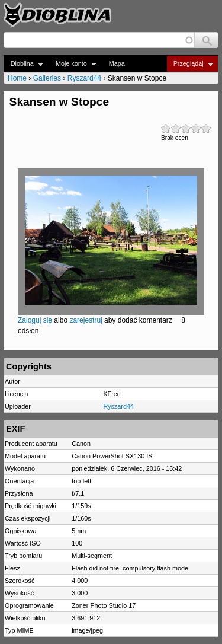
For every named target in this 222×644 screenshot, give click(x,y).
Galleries (47, 78)
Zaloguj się (35, 320)
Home (17, 78)
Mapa (117, 63)
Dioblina (23, 64)
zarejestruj (86, 320)
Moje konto (73, 64)
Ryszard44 (84, 78)
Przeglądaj (190, 64)
